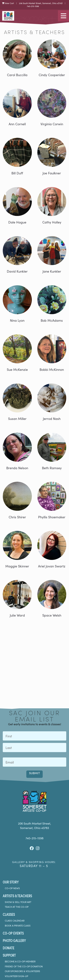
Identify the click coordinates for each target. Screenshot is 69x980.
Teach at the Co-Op (17, 907)
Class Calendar (15, 921)
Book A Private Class (18, 926)
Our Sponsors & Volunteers (22, 971)
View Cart (8, 3)
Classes (9, 914)
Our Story (11, 882)
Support (9, 955)
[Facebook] (32, 848)
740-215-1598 (33, 6)
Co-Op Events (13, 933)
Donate (9, 948)
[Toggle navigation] (63, 16)
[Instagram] (38, 848)
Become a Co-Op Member (20, 961)
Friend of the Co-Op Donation (24, 966)
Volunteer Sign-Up (16, 976)
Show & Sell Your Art (18, 902)
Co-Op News (12, 888)
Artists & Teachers (17, 896)
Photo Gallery (14, 940)
